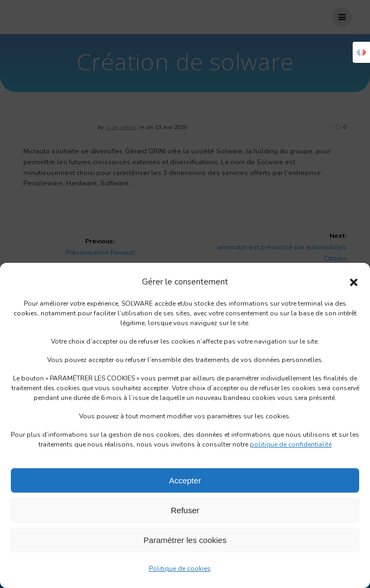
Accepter (185, 480)
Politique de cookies (180, 568)
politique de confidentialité (291, 444)
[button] (354, 282)
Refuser (185, 510)
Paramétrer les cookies (185, 540)
